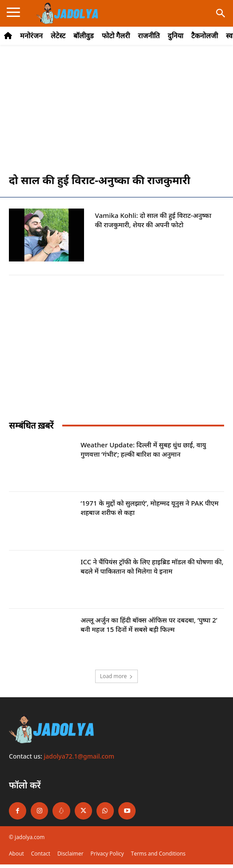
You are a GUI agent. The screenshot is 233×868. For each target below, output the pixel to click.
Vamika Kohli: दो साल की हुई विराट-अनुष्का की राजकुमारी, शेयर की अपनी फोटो (153, 220)
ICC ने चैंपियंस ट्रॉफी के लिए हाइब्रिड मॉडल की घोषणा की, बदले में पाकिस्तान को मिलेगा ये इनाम (152, 566)
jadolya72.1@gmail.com (79, 756)
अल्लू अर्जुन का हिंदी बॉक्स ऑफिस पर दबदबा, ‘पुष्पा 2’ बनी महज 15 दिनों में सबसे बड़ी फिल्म (149, 625)
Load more (117, 676)
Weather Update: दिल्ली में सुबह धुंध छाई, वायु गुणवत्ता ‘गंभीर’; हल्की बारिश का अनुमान (143, 449)
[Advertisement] (116, 114)
